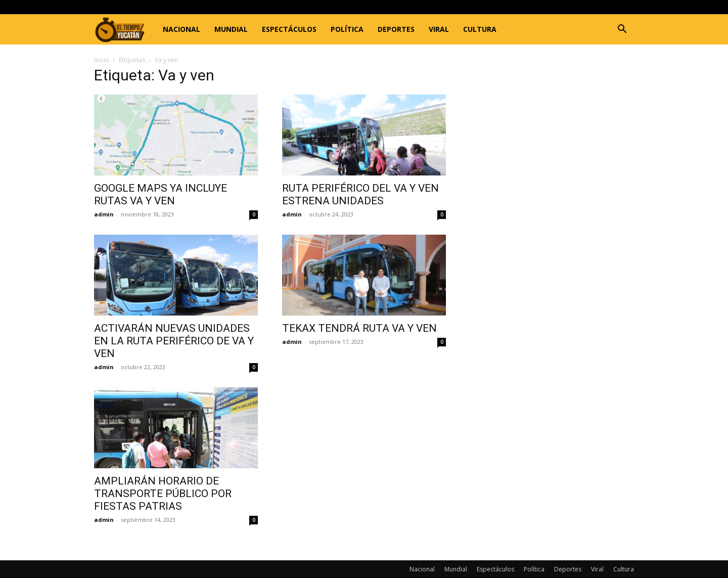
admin (104, 214)
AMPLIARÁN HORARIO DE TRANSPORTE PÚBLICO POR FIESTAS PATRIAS (163, 494)
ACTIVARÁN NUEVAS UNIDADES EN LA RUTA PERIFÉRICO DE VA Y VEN (174, 341)
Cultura (480, 29)
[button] (622, 30)
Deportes (396, 29)
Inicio (102, 60)
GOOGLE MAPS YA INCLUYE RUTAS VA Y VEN (161, 194)
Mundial (231, 29)
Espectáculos (289, 29)
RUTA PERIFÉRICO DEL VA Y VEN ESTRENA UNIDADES (360, 194)
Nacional (181, 29)
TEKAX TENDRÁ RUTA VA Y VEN (359, 328)
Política (347, 29)
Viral (439, 29)
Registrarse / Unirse (209, 7)
